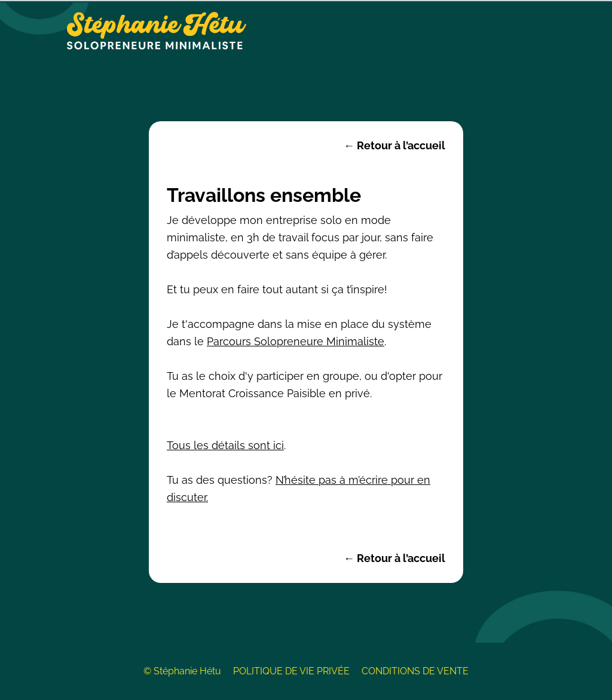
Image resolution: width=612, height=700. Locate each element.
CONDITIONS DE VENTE (415, 671)
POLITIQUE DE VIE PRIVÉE (291, 671)
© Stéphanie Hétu (182, 671)
